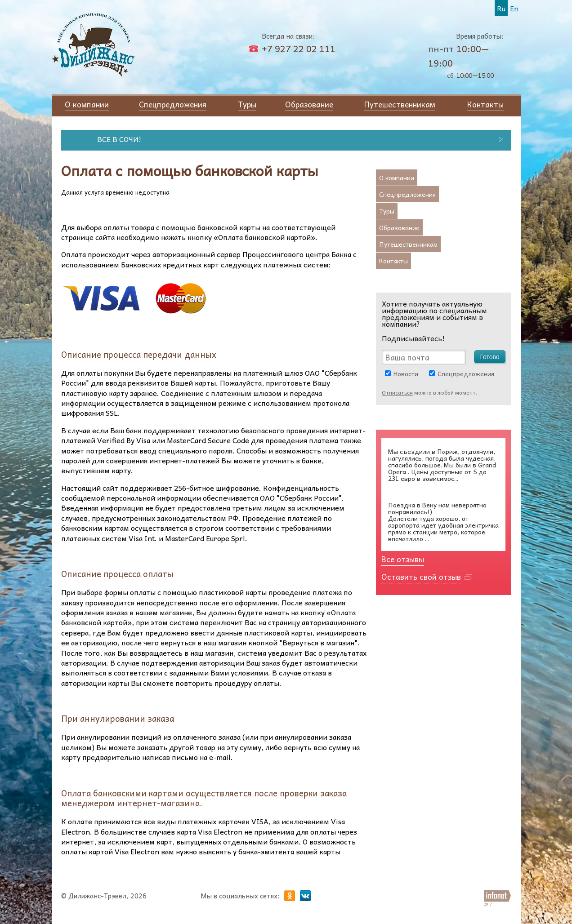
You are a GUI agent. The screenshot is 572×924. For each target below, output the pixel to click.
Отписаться (397, 392)
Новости (406, 373)
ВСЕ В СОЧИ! (121, 139)
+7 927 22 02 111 (299, 49)
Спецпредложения (466, 373)
